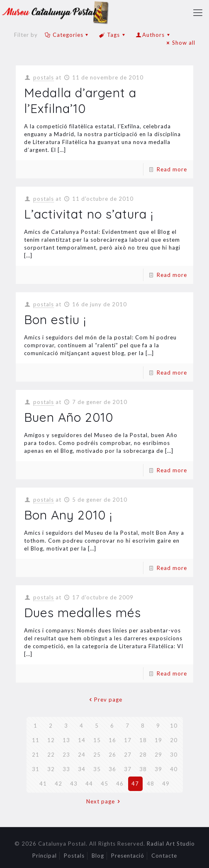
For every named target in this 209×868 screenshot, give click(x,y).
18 (143, 740)
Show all (180, 43)
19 (158, 740)
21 (36, 755)
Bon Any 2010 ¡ (68, 515)
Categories (67, 35)
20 (174, 740)
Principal (45, 856)
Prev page (104, 700)
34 (82, 769)
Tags (113, 35)
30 (174, 755)
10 (174, 726)
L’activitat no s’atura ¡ (89, 214)
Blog (98, 856)
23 (66, 755)
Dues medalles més (83, 613)
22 (51, 755)
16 (112, 740)
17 (128, 740)
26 (112, 755)
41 (43, 784)
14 (82, 740)
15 (97, 740)
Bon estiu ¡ (55, 320)
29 (158, 755)
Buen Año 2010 (69, 417)
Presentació (128, 856)
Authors (153, 35)
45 (104, 784)
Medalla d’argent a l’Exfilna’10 (80, 101)
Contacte (164, 856)
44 (89, 784)
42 (58, 784)
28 (143, 755)
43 (74, 784)
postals (44, 77)
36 (112, 769)
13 (66, 740)
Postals (74, 856)
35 (97, 769)
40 (174, 769)
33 (66, 769)
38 (143, 769)
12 (51, 740)
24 (82, 755)
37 (128, 769)
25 (97, 755)
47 (135, 784)
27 (128, 755)
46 (120, 784)
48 (151, 784)
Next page (104, 801)
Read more (172, 169)
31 (36, 769)
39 (158, 769)
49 (166, 784)
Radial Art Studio (171, 844)
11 (36, 740)
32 (51, 769)
